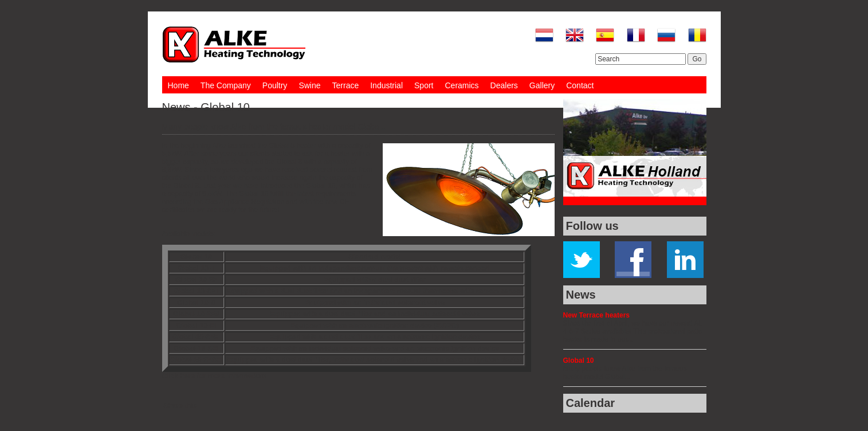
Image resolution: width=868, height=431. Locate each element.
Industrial (386, 85)
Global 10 (579, 361)
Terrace (346, 85)
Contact (580, 85)
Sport (424, 85)
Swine (309, 85)
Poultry (275, 85)
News (581, 295)
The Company (226, 85)
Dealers (504, 85)
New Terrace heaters (597, 315)
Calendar (591, 403)
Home (178, 85)
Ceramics (462, 85)
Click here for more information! (215, 376)
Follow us (592, 226)
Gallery (542, 85)
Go (697, 59)
